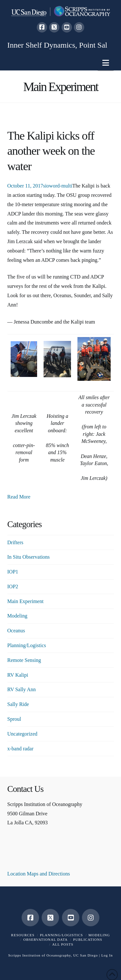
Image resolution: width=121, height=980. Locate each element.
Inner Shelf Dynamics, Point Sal (57, 45)
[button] (106, 63)
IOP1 (13, 572)
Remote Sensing (24, 660)
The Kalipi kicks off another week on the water (51, 151)
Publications (88, 939)
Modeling (17, 616)
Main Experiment (25, 601)
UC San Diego (86, 955)
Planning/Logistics (27, 645)
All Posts (63, 944)
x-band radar (20, 749)
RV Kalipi (18, 675)
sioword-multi (58, 186)
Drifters (15, 542)
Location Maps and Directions (39, 874)
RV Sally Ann (22, 689)
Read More (19, 497)
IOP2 (13, 586)
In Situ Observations (29, 557)
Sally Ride (18, 704)
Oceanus (16, 631)
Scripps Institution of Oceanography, (40, 955)
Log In (107, 955)
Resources (23, 935)
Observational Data (45, 939)
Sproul (14, 719)
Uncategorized (22, 734)
